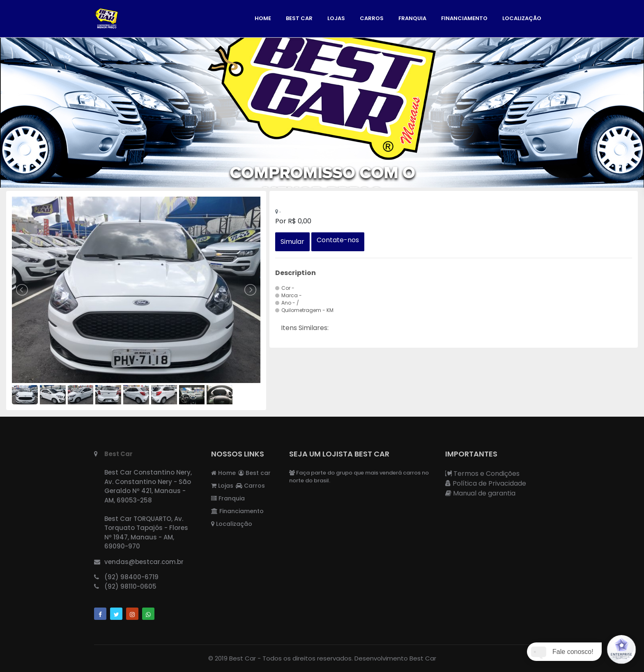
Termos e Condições (482, 474)
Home (263, 18)
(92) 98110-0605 (130, 586)
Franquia (412, 18)
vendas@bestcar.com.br (144, 562)
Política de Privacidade (486, 483)
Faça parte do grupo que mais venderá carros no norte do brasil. (359, 477)
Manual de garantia (480, 493)
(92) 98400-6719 (131, 577)
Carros (372, 18)
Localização (522, 18)
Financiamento (464, 18)
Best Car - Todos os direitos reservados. (291, 658)
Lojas (336, 18)
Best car (299, 18)
